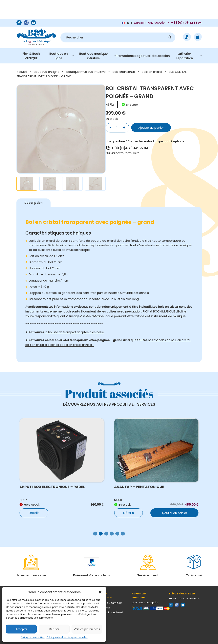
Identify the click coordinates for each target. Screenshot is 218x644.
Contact (140, 23)
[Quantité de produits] (117, 128)
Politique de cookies (33, 637)
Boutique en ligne (59, 56)
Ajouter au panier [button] (174, 513)
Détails (34, 513)
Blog (137, 56)
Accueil (22, 72)
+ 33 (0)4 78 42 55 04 (130, 148)
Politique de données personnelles (67, 637)
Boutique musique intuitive (93, 56)
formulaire (132, 153)
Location (163, 56)
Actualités (148, 56)
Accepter (21, 629)
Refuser (54, 629)
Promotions (125, 56)
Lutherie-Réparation (184, 56)
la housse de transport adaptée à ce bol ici (75, 332)
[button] (100, 592)
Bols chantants (124, 72)
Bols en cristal (152, 72)
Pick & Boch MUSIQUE (31, 56)
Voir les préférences (87, 629)
